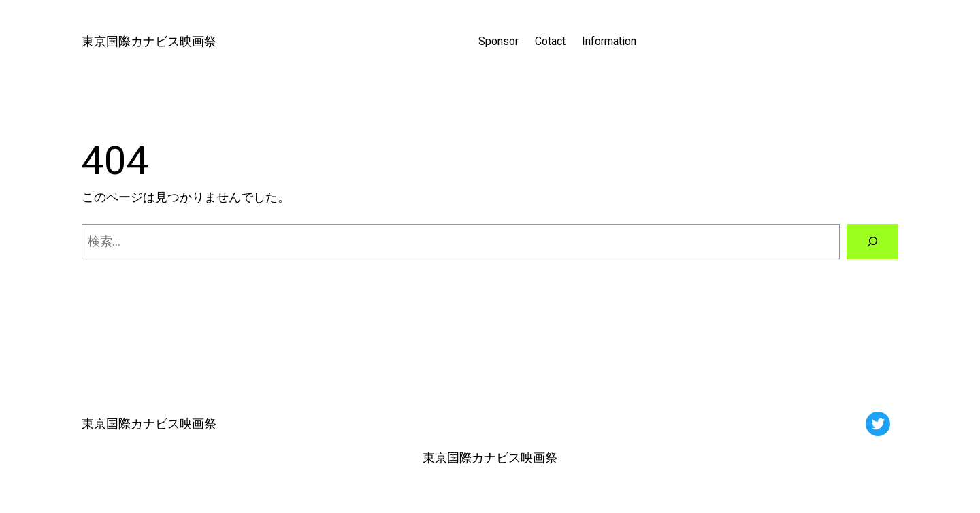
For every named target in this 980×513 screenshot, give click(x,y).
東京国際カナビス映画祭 (149, 41)
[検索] (872, 242)
